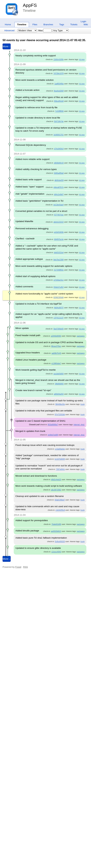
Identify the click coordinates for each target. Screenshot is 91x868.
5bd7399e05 (59, 329)
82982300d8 (59, 297)
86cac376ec (56, 346)
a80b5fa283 (59, 394)
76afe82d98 (56, 524)
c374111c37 (59, 318)
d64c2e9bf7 (59, 194)
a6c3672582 (56, 490)
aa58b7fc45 (56, 353)
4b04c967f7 (59, 308)
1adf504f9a (59, 84)
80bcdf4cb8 (59, 101)
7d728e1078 (59, 73)
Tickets (74, 24)
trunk (83, 404)
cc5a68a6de (60, 449)
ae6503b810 (56, 531)
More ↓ (7, 559)
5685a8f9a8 (59, 173)
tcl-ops (82, 59)
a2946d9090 (56, 336)
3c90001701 (59, 135)
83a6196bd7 (60, 500)
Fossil (18, 567)
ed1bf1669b (59, 232)
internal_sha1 (79, 425)
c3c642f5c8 (60, 510)
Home (8, 24)
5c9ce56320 (60, 541)
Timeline (22, 24)
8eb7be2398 (59, 260)
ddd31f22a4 (59, 252)
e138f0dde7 (56, 363)
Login (83, 21)
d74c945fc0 (59, 149)
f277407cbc (59, 215)
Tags (62, 24)
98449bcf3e (60, 404)
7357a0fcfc (60, 469)
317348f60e (59, 270)
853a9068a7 (53, 425)
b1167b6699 (60, 459)
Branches (48, 24)
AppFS (30, 5)
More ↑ (7, 46)
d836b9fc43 (59, 163)
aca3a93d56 (59, 374)
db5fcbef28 (59, 180)
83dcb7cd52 (59, 287)
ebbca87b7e (59, 187)
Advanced (9, 30)
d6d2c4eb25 (56, 479)
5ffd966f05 (59, 384)
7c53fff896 (59, 111)
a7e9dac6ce (59, 280)
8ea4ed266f (59, 91)
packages (81, 336)
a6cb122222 (59, 222)
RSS (25, 567)
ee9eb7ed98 (53, 435)
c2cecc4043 (56, 552)
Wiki (86, 24)
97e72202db (60, 414)
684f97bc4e (59, 239)
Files (35, 24)
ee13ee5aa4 (59, 205)
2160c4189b (59, 59)
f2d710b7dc (59, 121)
